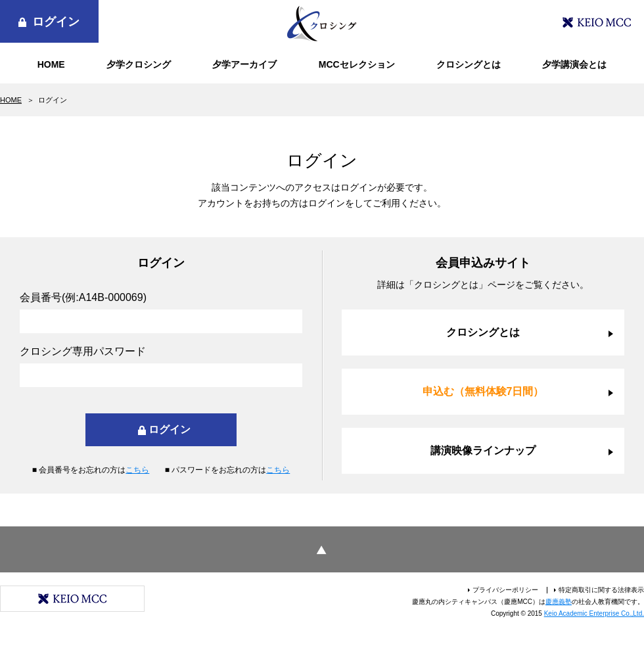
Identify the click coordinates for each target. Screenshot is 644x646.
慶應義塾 (559, 602)
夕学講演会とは (574, 64)
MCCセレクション (357, 64)
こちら (137, 470)
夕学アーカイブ (244, 64)
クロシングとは (469, 64)
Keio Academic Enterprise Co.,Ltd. (594, 613)
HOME (51, 64)
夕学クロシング (139, 64)
